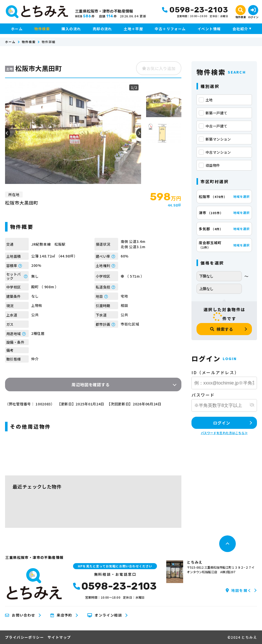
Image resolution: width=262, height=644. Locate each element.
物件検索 (42, 29)
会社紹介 (240, 29)
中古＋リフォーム (170, 29)
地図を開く (239, 590)
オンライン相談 (105, 615)
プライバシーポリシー (24, 637)
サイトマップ (59, 637)
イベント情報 (209, 29)
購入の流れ (71, 29)
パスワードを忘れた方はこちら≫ (224, 433)
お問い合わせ (20, 615)
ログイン (222, 423)
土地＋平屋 (133, 29)
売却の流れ (102, 29)
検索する (222, 329)
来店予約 (61, 615)
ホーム (17, 29)
